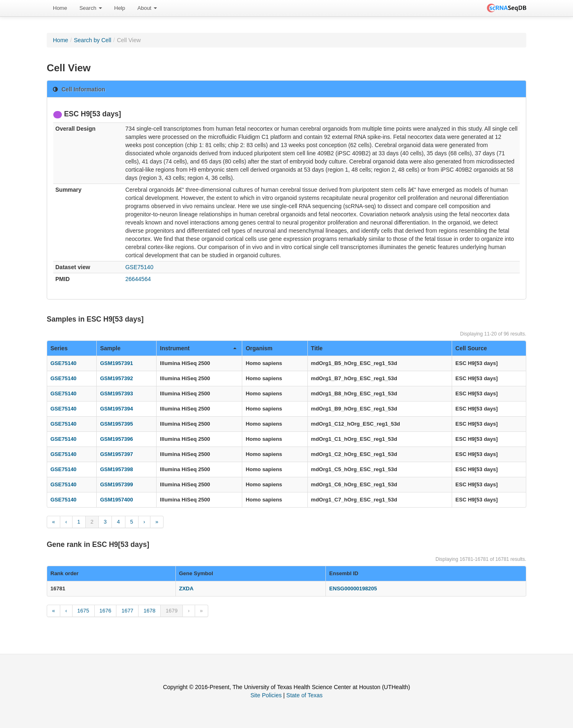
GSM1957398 (116, 469)
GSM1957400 (116, 500)
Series (59, 348)
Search (91, 8)
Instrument (198, 348)
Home (60, 8)
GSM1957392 (116, 378)
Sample (110, 348)
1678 (149, 611)
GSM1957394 (116, 409)
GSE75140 (140, 267)
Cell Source (471, 348)
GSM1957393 (116, 393)
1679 (172, 611)
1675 (83, 611)
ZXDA (186, 589)
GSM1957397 (116, 454)
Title (317, 348)
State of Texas (305, 695)
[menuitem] (60, 8)
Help (120, 8)
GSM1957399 (116, 484)
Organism (259, 348)
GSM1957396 (116, 439)
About (147, 8)
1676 (106, 611)
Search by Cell (92, 40)
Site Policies (266, 695)
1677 (127, 611)
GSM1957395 (116, 424)
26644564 (138, 279)
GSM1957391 (116, 363)
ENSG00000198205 (353, 589)
